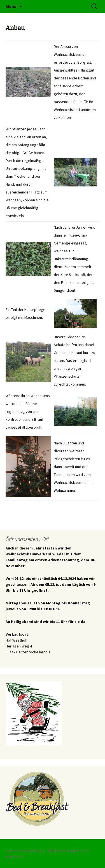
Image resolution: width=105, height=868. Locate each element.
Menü (11, 6)
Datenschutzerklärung (24, 851)
